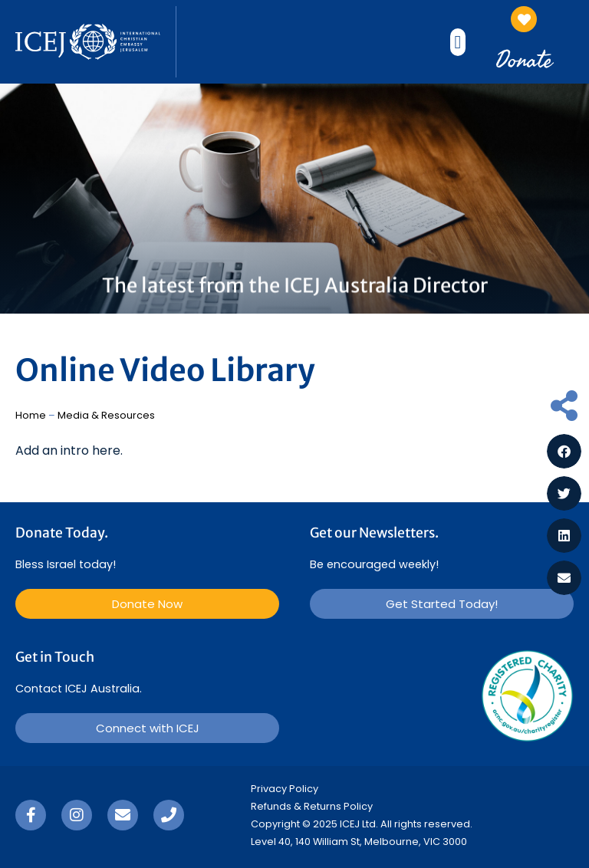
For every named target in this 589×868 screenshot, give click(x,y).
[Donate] (524, 19)
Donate (524, 59)
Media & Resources (106, 415)
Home (31, 415)
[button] (458, 42)
